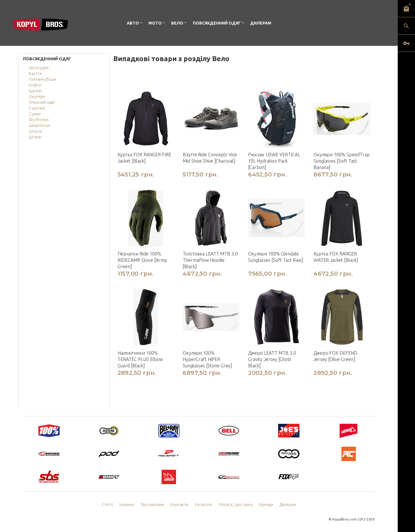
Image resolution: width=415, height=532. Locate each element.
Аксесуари (39, 68)
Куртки (35, 91)
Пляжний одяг (42, 102)
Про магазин (152, 505)
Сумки (35, 114)
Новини (127, 505)
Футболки (39, 120)
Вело (177, 23)
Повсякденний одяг (217, 23)
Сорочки (37, 108)
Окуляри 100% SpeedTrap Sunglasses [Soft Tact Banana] (342, 161)
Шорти (35, 131)
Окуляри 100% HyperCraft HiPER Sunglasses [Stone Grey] (207, 359)
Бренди (266, 505)
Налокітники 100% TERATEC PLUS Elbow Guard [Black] (140, 359)
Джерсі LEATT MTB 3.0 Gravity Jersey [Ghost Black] (272, 359)
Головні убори (43, 79)
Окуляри (37, 97)
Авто (133, 23)
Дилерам (261, 23)
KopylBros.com (345, 519)
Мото (155, 23)
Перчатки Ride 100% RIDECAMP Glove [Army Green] (142, 260)
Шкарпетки (39, 125)
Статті (107, 505)
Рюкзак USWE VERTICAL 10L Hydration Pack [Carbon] (274, 161)
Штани (35, 137)
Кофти (35, 85)
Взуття (35, 74)
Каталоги (203, 505)
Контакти (179, 505)
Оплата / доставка (235, 505)
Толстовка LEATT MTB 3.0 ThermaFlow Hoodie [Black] (210, 260)
